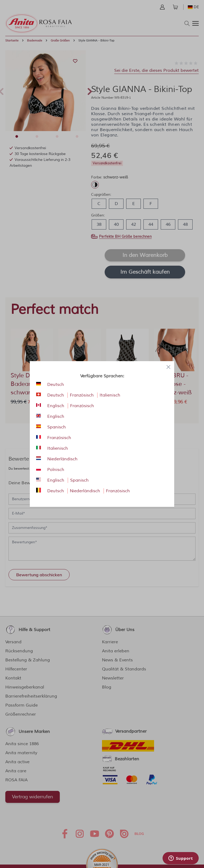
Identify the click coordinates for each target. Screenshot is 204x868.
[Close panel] (168, 367)
